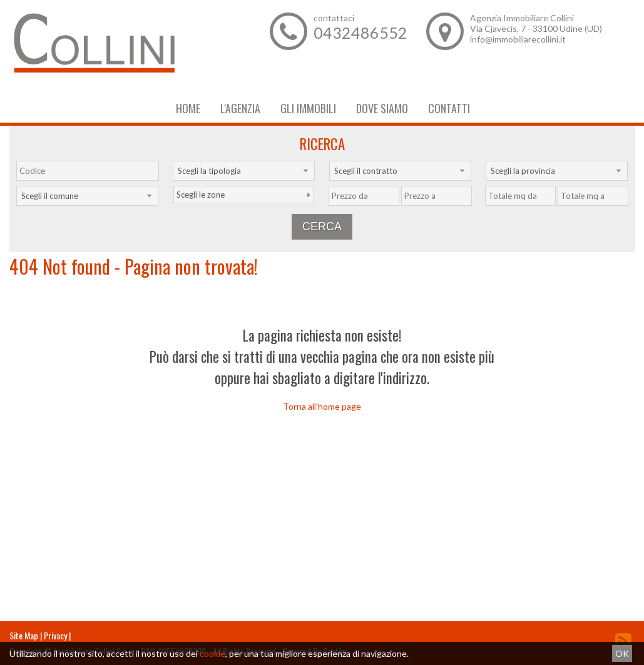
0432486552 (360, 33)
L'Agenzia (240, 108)
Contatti (449, 108)
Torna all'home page (322, 406)
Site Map (24, 635)
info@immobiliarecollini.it (518, 39)
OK (622, 653)
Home (188, 108)
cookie (212, 653)
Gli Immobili (308, 108)
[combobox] (244, 171)
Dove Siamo (382, 108)
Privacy (55, 635)
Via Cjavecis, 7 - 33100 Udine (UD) (536, 28)
